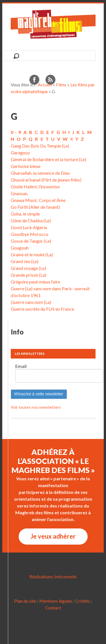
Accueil (45, 85)
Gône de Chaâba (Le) (31, 220)
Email (21, 366)
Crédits (83, 601)
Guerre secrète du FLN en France (42, 309)
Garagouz (20, 153)
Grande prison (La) (29, 275)
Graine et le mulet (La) (32, 254)
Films (61, 85)
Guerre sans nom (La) (31, 302)
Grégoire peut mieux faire (35, 282)
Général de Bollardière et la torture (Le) (48, 159)
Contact (53, 608)
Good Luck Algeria (29, 227)
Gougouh (20, 248)
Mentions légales (56, 601)
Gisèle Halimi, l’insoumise (35, 186)
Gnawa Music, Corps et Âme (38, 200)
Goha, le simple (25, 214)
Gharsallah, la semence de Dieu (40, 173)
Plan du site (25, 601)
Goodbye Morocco (30, 234)
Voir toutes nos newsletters (36, 407)
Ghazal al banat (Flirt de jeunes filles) (46, 180)
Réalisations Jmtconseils (53, 576)
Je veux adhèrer (53, 536)
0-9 (17, 132)
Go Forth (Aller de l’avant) (35, 207)
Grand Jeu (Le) (25, 261)
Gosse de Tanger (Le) (31, 241)
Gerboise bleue (26, 166)
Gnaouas (19, 193)
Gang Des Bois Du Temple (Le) (40, 146)
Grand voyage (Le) (28, 268)
